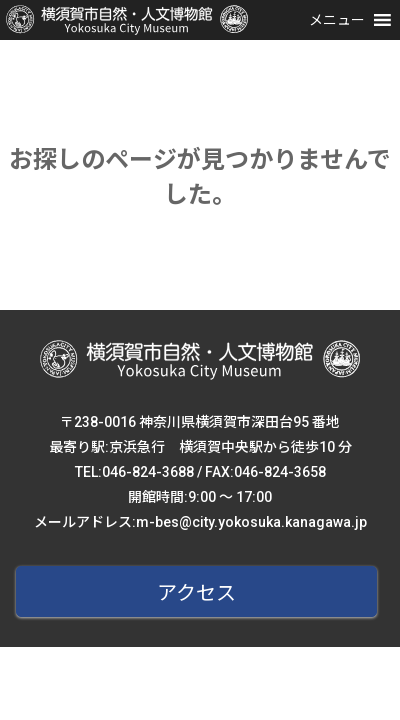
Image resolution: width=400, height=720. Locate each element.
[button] (337, 20)
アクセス (196, 593)
